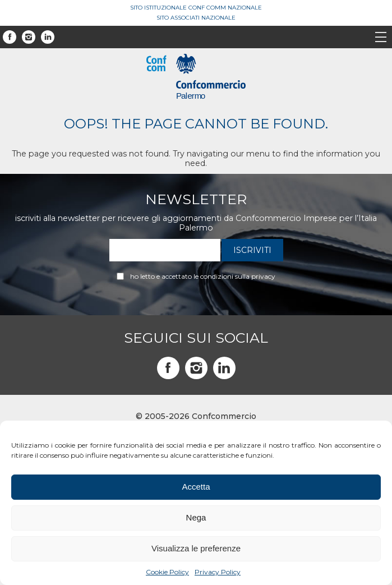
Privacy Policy (218, 572)
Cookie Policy (167, 572)
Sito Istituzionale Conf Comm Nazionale (196, 8)
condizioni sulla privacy (238, 276)
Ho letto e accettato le (203, 277)
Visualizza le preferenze (196, 548)
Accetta (196, 487)
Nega (196, 517)
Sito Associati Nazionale (196, 18)
